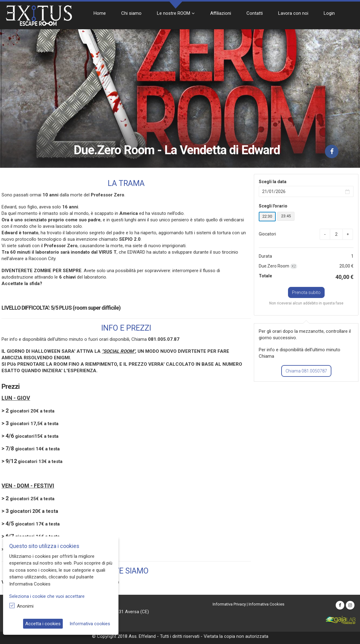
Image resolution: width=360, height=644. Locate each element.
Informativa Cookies (266, 604)
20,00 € (346, 266)
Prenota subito (306, 292)
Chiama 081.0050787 (306, 371)
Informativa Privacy (229, 604)
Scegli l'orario (273, 206)
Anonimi (25, 606)
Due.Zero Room (278, 266)
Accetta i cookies (43, 624)
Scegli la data (273, 182)
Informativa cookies (90, 624)
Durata (265, 256)
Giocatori (267, 234)
